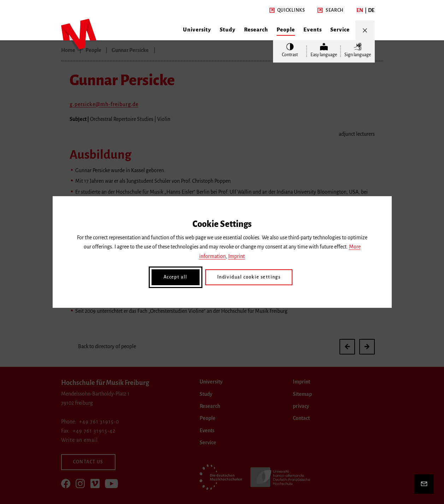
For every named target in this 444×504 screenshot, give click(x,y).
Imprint (236, 256)
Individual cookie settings (249, 277)
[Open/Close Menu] (365, 30)
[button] (287, 10)
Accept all (176, 277)
